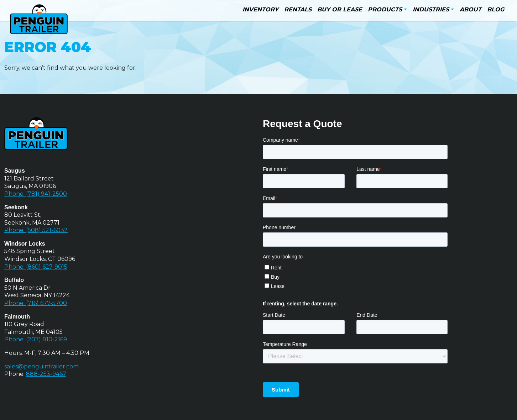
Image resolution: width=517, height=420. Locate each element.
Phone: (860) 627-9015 (36, 267)
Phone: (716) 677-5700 (36, 303)
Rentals (298, 9)
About (471, 9)
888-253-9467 (46, 374)
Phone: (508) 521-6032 (36, 230)
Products (385, 9)
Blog (496, 9)
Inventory (260, 9)
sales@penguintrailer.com (41, 366)
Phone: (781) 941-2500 (36, 194)
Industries (431, 9)
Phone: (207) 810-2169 (36, 339)
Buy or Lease (340, 9)
